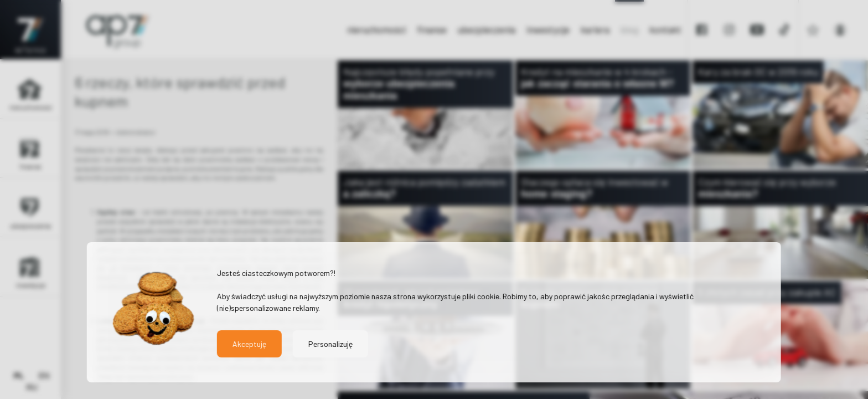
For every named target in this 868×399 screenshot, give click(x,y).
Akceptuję (249, 344)
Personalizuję (330, 344)
